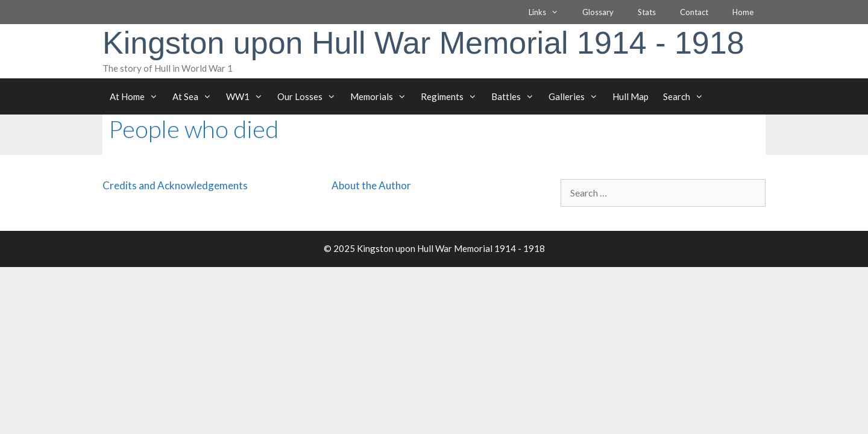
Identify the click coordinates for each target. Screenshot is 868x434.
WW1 (248, 96)
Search (687, 96)
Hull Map (631, 96)
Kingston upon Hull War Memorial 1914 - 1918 (423, 43)
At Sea (196, 96)
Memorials (382, 96)
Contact (694, 12)
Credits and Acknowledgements (175, 185)
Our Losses (310, 96)
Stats (647, 12)
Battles (516, 96)
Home (743, 12)
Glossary (598, 12)
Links (549, 12)
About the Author (371, 185)
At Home (137, 96)
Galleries (577, 96)
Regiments (452, 96)
